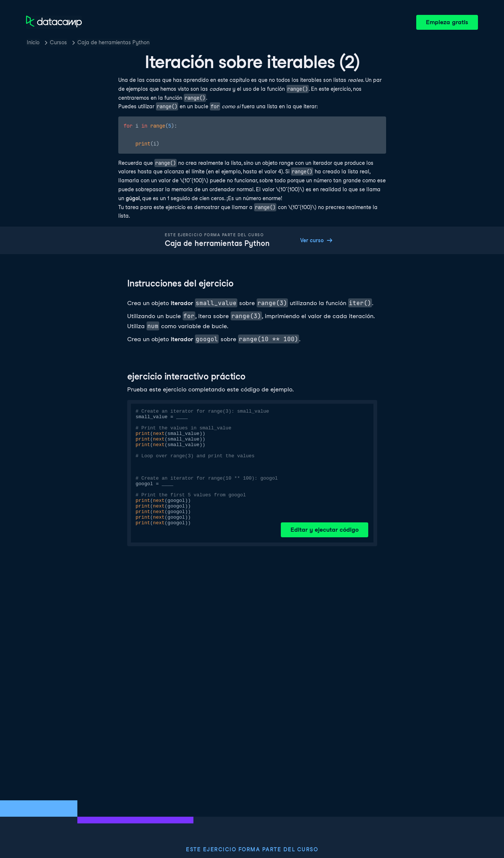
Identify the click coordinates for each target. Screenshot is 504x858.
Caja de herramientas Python (113, 42)
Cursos (58, 42)
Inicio (33, 42)
